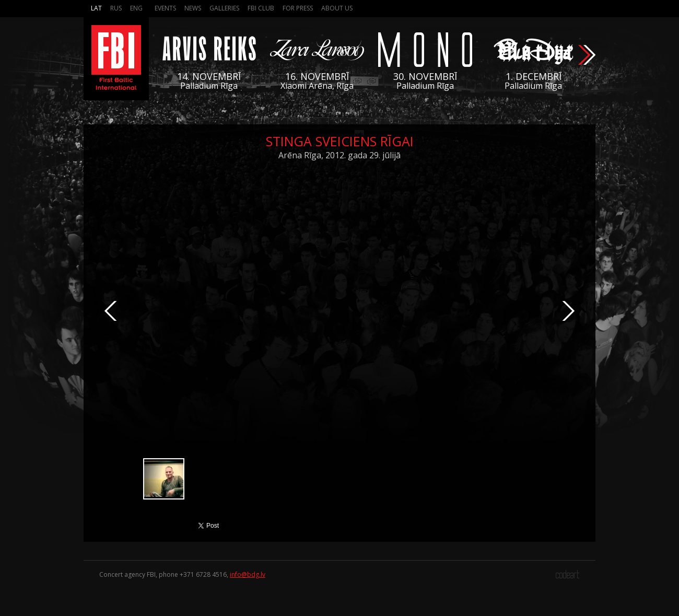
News (193, 8)
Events (165, 8)
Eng (136, 8)
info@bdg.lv (248, 574)
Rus (116, 8)
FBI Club (261, 8)
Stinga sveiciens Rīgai (340, 141)
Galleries (224, 8)
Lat (96, 8)
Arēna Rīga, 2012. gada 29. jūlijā (340, 155)
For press (298, 8)
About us (337, 8)
